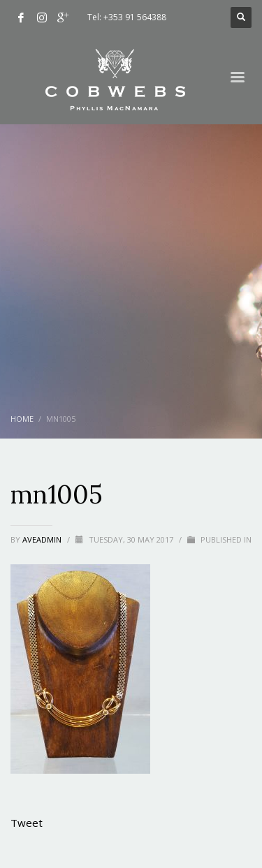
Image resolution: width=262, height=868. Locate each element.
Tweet (27, 823)
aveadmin (43, 539)
